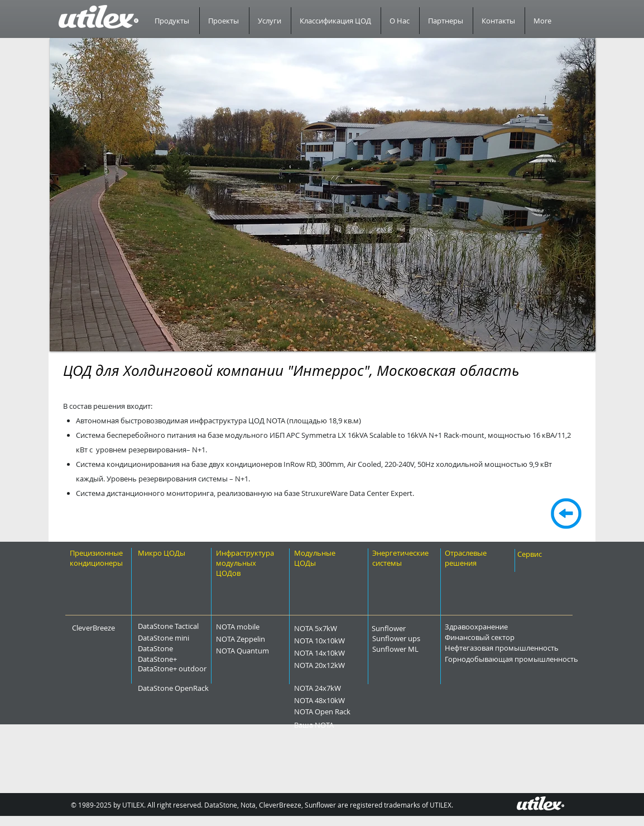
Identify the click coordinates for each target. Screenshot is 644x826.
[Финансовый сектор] (511, 637)
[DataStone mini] (175, 638)
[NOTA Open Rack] (348, 712)
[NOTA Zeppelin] (263, 639)
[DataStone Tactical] (175, 626)
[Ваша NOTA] (332, 725)
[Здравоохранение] (504, 627)
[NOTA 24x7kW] (339, 688)
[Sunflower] (403, 628)
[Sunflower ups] (417, 638)
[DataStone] (170, 648)
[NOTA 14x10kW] (342, 653)
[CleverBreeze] (101, 628)
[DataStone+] (175, 659)
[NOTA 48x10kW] (342, 700)
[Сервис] (541, 554)
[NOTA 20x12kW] (342, 665)
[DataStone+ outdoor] (201, 669)
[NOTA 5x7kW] (335, 628)
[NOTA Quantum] (266, 651)
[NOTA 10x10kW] (342, 641)
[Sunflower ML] (415, 649)
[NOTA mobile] (257, 627)
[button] (323, 195)
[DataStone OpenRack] (204, 688)
